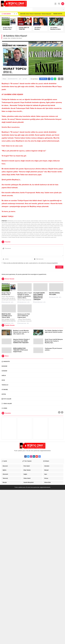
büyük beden (57, 226)
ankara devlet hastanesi (45, 222)
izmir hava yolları (39, 231)
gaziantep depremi (6, 229)
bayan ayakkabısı (48, 224)
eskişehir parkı (56, 227)
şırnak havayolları (15, 236)
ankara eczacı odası (55, 222)
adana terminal (58, 221)
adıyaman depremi (15, 222)
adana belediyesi (35, 221)
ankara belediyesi (27, 222)
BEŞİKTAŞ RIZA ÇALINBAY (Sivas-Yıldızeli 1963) (7, 316)
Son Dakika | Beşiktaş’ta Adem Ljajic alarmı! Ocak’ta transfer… (54, 331)
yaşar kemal (54, 237)
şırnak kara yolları (31, 236)
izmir (19, 231)
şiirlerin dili (56, 234)
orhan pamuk (51, 232)
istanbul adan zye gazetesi (25, 229)
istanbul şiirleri (5, 231)
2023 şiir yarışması (26, 221)
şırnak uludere (44, 236)
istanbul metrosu (56, 229)
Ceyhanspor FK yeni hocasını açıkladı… (53, 349)
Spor (9, 38)
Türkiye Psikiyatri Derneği (14, 237)
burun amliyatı (50, 226)
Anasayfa (5, 38)
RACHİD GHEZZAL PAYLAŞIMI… (55, 294)
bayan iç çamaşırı (56, 224)
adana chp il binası (43, 221)
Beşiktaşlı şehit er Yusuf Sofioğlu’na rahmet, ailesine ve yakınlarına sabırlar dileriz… (25, 295)
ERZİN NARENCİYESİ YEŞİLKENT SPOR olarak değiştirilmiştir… (20, 350)
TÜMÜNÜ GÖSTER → (58, 14)
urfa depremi (39, 237)
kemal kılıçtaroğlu (22, 232)
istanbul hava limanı (48, 229)
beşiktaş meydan (23, 226)
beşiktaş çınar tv (15, 226)
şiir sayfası (24, 234)
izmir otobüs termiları (55, 231)
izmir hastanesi (32, 231)
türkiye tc (33, 237)
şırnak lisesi (38, 236)
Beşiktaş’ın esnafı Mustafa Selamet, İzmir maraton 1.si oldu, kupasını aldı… (21, 332)
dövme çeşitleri (23, 227)
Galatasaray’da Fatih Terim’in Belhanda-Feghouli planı (24, 316)
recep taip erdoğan (59, 232)
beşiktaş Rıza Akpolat (32, 226)
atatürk (42, 224)
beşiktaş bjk (8, 226)
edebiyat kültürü (30, 227)
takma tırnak (50, 236)
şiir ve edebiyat (30, 234)
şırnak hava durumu (6, 236)
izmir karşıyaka (47, 231)
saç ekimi (4, 234)
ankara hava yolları (12, 224)
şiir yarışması (37, 234)
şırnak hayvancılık (23, 236)
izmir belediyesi (24, 231)
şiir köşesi (19, 234)
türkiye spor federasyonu (25, 237)
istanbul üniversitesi (13, 231)
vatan (43, 237)
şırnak (60, 234)
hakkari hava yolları (15, 229)
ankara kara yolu (27, 224)
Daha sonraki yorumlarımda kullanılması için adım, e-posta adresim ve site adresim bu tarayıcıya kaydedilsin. (31, 263)
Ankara (22, 222)
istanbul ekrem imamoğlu (37, 229)
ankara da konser (36, 222)
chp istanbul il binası (14, 227)
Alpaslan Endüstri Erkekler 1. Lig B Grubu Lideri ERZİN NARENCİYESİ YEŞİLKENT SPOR (22, 342)
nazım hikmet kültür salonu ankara (40, 232)
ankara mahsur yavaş (36, 224)
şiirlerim (51, 234)
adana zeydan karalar (6, 222)
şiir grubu (14, 234)
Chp (8, 227)
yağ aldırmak (48, 237)
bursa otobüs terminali (42, 226)
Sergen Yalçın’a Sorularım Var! (7, 28)
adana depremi (51, 221)
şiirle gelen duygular (44, 234)
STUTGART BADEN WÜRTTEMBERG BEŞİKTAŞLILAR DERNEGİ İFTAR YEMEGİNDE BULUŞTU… (39, 297)
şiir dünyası (9, 234)
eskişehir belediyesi (39, 227)
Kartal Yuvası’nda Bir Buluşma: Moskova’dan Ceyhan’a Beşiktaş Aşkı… (54, 341)
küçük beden (29, 232)
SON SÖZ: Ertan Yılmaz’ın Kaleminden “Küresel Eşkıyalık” (36, 14)
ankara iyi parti (20, 224)
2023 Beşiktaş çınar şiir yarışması (14, 221)
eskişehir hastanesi (48, 227)
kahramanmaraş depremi (12, 232)
